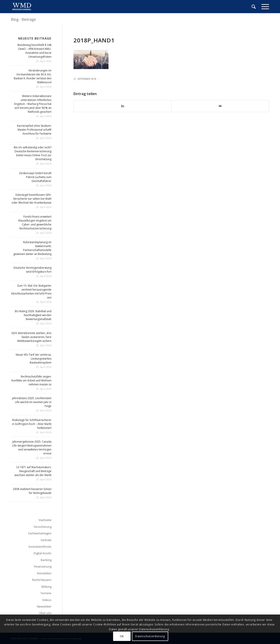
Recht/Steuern (42, 580)
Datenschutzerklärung (150, 636)
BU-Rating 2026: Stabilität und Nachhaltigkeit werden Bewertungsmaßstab (33, 315)
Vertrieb (46, 540)
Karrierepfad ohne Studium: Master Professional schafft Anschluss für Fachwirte (34, 130)
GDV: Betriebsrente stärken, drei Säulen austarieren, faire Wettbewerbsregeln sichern (31, 337)
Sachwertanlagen (40, 533)
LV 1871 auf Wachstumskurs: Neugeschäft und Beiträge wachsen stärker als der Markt (33, 471)
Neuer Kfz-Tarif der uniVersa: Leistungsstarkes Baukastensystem (34, 359)
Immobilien (44, 573)
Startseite (45, 520)
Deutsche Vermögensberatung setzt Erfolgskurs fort (32, 270)
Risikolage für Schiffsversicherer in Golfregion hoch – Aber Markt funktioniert (32, 424)
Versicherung (43, 527)
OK (122, 636)
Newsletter (44, 606)
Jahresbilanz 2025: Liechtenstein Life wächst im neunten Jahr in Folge (32, 402)
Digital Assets (43, 553)
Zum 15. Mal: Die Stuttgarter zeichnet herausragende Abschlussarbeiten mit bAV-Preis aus (31, 292)
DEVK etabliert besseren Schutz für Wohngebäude (32, 491)
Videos (47, 600)
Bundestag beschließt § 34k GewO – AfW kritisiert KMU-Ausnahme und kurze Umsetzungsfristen (34, 51)
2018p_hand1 (94, 40)
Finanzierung (43, 566)
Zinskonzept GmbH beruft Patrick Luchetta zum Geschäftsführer (35, 177)
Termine (46, 593)
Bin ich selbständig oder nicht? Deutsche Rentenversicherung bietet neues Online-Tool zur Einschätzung (33, 153)
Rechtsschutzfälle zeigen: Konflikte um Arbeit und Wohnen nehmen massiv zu (31, 380)
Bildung (46, 587)
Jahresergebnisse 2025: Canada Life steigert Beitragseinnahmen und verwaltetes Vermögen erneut (32, 448)
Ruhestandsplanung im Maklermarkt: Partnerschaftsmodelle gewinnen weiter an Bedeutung (32, 248)
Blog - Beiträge (23, 19)
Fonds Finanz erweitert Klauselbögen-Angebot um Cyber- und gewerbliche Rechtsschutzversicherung (35, 222)
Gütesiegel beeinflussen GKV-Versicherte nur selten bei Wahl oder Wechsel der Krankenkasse (31, 199)
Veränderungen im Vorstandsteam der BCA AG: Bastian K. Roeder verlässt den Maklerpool (33, 76)
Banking (46, 560)
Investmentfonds (40, 547)
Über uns (45, 613)
